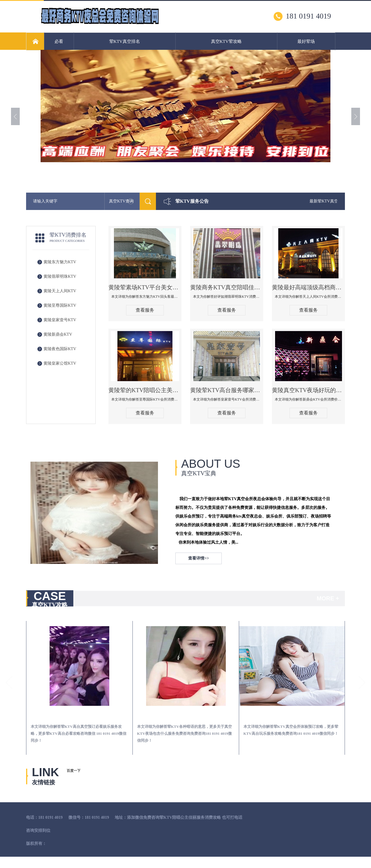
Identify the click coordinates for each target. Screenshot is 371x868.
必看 (59, 41)
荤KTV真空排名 (125, 41)
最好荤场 (306, 41)
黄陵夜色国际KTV (60, 349)
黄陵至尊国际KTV (60, 305)
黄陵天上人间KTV (60, 291)
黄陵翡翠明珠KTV (60, 276)
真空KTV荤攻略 (226, 41)
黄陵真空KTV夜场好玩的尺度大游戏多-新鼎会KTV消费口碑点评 (308, 390)
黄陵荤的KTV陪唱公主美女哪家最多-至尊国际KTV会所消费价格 (145, 390)
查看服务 (145, 310)
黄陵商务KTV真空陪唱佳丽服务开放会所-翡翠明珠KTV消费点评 (227, 287)
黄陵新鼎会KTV (58, 334)
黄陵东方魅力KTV (60, 262)
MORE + (328, 598)
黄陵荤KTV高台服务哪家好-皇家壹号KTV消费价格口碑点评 (227, 390)
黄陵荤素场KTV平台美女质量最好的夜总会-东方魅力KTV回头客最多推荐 (145, 287)
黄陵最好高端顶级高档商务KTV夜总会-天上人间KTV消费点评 (308, 287)
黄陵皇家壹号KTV (60, 320)
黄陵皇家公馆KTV (60, 363)
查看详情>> (199, 558)
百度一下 (74, 771)
